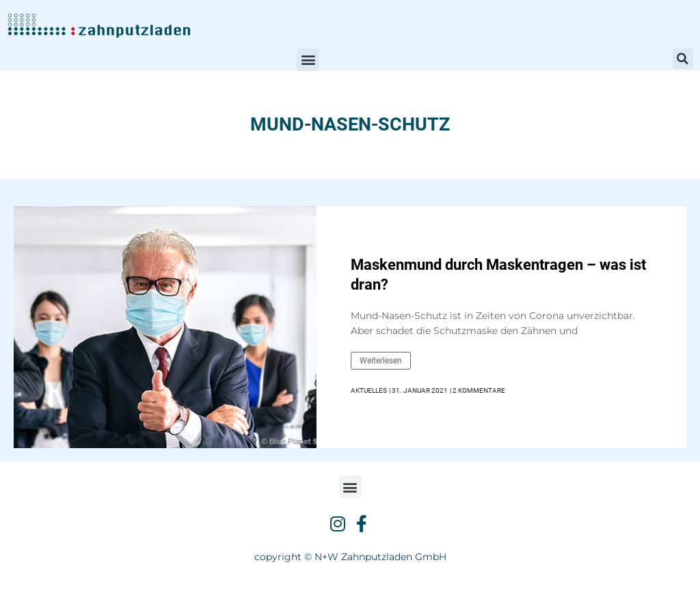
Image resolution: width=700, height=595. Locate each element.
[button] (308, 60)
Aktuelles (369, 390)
